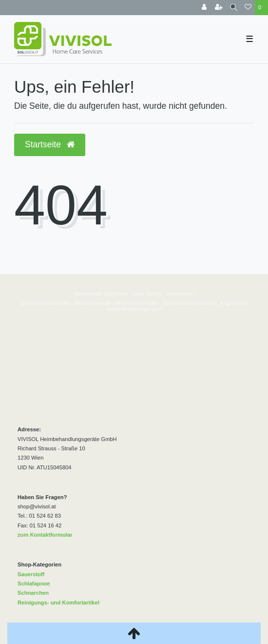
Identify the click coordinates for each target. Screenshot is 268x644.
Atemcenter (89, 294)
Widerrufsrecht (93, 303)
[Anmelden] (204, 8)
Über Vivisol (147, 294)
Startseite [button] (50, 144)
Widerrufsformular (137, 303)
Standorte (115, 294)
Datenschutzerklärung (189, 303)
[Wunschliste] (248, 8)
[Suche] (234, 8)
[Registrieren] (219, 8)
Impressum (180, 294)
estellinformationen (48, 303)
